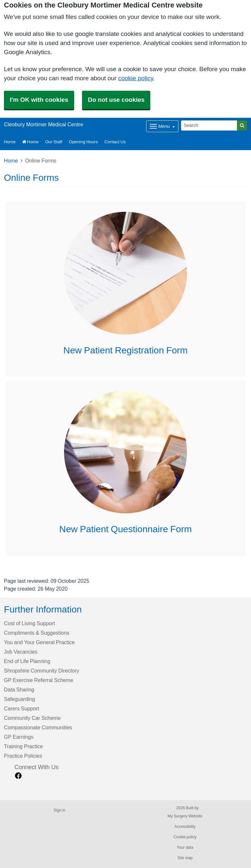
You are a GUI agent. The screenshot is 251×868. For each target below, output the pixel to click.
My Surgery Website (185, 816)
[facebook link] (18, 776)
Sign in (59, 810)
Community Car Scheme (32, 718)
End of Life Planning (27, 661)
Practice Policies (23, 756)
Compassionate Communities (38, 727)
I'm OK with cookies (39, 100)
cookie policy (135, 78)
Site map (185, 858)
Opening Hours (84, 142)
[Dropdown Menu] (162, 126)
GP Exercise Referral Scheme (39, 680)
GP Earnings (19, 737)
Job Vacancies (21, 652)
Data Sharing (19, 690)
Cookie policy (185, 837)
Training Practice (23, 746)
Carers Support (22, 708)
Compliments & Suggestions (37, 633)
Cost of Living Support (29, 623)
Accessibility (185, 827)
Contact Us (115, 142)
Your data (185, 847)
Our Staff (54, 142)
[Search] (209, 125)
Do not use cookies (116, 100)
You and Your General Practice (39, 642)
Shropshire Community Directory (42, 671)
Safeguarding (19, 699)
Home (31, 142)
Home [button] (10, 142)
